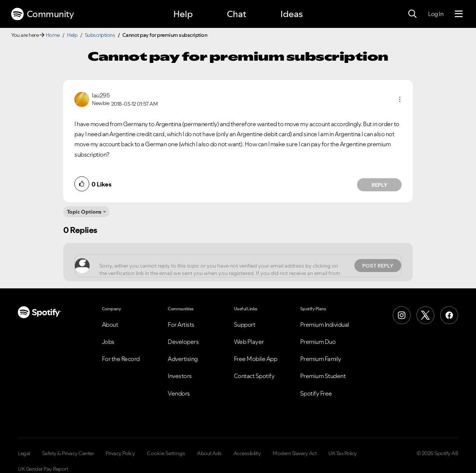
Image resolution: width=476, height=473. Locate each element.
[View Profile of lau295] (101, 95)
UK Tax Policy (343, 453)
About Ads (209, 453)
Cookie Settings (166, 453)
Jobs (108, 342)
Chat (237, 14)
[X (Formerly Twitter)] (425, 315)
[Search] (412, 14)
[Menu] (459, 14)
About (110, 325)
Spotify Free (316, 393)
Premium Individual (325, 325)
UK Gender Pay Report (43, 469)
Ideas (292, 14)
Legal (24, 453)
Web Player (249, 342)
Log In (436, 14)
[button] (400, 99)
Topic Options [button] (84, 212)
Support (245, 325)
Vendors (179, 393)
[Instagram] (402, 315)
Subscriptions (100, 35)
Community (42, 14)
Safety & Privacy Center (68, 453)
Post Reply (378, 266)
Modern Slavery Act (295, 453)
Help (183, 14)
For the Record (121, 359)
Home (53, 35)
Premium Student (323, 376)
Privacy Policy (120, 453)
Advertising (183, 359)
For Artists (181, 325)
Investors (180, 376)
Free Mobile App (256, 359)
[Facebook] (449, 315)
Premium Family (321, 359)
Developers (183, 342)
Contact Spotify (254, 376)
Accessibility (247, 453)
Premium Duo (318, 342)
